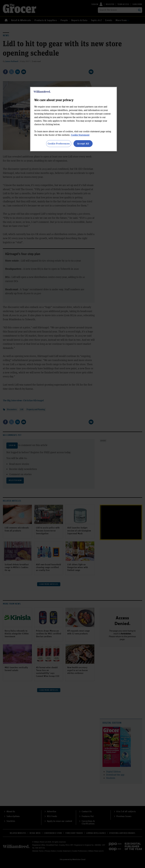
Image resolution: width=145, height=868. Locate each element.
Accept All (83, 144)
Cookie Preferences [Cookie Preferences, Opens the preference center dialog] (59, 144)
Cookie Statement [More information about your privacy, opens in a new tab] (80, 135)
